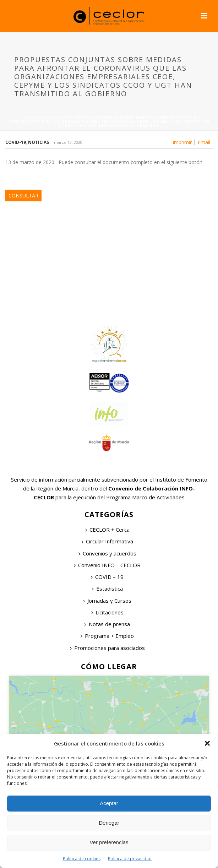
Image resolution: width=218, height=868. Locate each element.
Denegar (109, 823)
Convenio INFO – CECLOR (107, 565)
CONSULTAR (23, 196)
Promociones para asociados (107, 648)
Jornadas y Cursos (107, 601)
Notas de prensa (107, 624)
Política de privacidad (130, 859)
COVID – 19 (107, 577)
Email (204, 142)
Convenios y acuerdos (107, 553)
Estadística (107, 588)
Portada (30, 118)
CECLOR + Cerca (107, 530)
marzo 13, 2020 (68, 142)
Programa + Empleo (107, 636)
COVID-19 (16, 142)
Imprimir (182, 142)
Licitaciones (107, 612)
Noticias (39, 142)
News (52, 118)
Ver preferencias (109, 842)
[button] (207, 743)
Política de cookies (82, 859)
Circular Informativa (107, 541)
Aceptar (109, 803)
